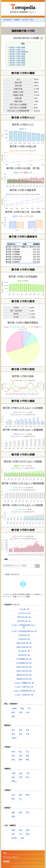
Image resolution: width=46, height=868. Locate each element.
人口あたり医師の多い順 (24, 695)
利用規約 (6, 861)
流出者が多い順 (24, 655)
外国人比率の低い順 (24, 667)
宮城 (20, 712)
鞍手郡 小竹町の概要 (17, 47)
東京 (13, 730)
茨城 (20, 730)
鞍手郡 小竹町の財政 (17, 58)
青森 (22, 708)
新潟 (13, 752)
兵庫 (20, 777)
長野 (28, 756)
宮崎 (28, 834)
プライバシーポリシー (11, 857)
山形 (28, 712)
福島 (13, 716)
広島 (13, 795)
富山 (20, 752)
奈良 (28, 777)
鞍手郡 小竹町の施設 (17, 61)
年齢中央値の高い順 (24, 647)
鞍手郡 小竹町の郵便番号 (19, 52)
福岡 (13, 830)
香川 (28, 812)
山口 (20, 799)
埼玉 (20, 734)
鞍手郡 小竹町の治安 (17, 65)
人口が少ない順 (24, 613)
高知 (20, 812)
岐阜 (13, 760)
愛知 (28, 760)
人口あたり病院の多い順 (24, 687)
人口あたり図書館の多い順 (24, 683)
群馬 (13, 734)
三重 (28, 773)
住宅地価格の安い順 (24, 659)
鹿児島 (14, 838)
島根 (28, 795)
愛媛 (13, 812)
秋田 (13, 712)
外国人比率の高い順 (24, 671)
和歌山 (14, 781)
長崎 (28, 830)
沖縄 (22, 838)
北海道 (14, 708)
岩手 (29, 708)
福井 (13, 756)
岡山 (13, 799)
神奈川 (14, 738)
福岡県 (17, 20)
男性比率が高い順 (24, 617)
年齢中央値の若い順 (24, 643)
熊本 (13, 834)
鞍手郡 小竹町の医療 (17, 63)
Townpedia (23, 6)
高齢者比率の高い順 (24, 679)
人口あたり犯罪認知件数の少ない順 (24, 626)
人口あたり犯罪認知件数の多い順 (24, 631)
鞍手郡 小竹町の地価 (17, 54)
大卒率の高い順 (24, 639)
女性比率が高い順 (24, 621)
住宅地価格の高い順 (24, 663)
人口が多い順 (24, 609)
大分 (20, 834)
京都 (13, 773)
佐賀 (20, 830)
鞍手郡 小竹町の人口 (17, 50)
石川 (28, 752)
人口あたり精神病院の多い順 (24, 691)
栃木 (28, 730)
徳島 (13, 816)
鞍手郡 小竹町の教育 (17, 56)
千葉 (28, 734)
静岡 (20, 760)
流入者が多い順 (24, 651)
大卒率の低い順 (24, 635)
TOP (5, 853)
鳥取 (20, 795)
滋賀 (13, 777)
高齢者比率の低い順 (24, 675)
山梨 (20, 756)
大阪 (20, 773)
